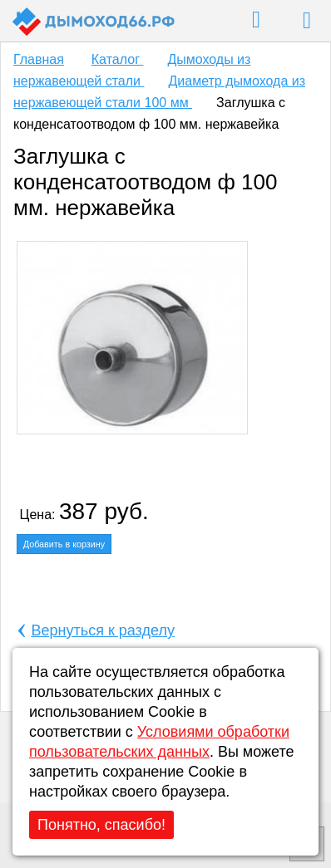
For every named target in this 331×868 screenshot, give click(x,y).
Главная (39, 59)
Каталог (118, 59)
